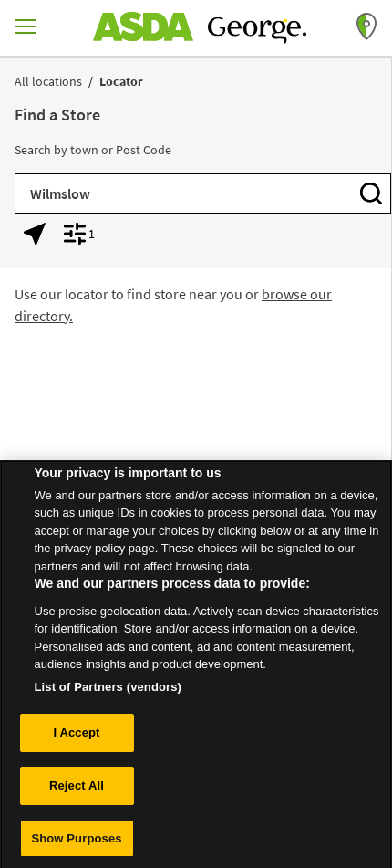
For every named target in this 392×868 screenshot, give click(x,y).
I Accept (76, 739)
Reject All (77, 791)
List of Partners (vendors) (108, 692)
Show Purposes (76, 844)
